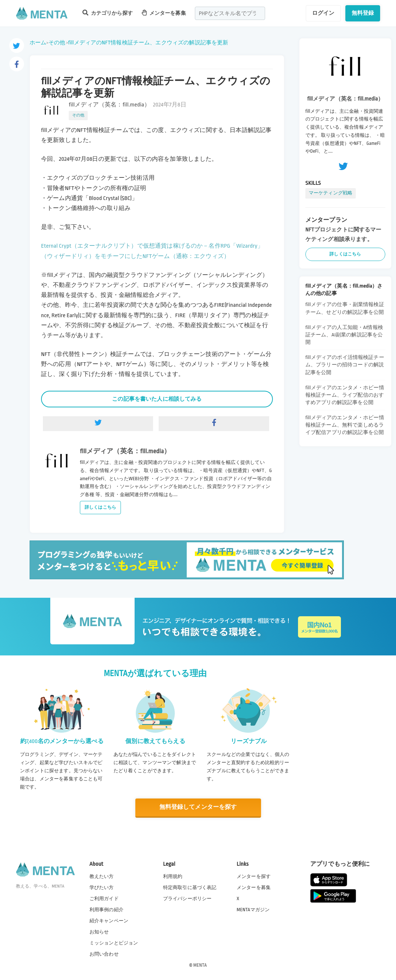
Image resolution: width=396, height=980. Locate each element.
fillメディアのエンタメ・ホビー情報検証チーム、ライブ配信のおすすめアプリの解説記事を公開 (345, 395)
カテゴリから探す (108, 13)
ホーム (38, 43)
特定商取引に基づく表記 (190, 887)
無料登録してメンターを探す (198, 807)
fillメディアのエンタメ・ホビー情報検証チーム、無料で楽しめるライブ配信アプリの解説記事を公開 (345, 425)
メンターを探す (254, 876)
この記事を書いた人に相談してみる (157, 399)
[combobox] (230, 13)
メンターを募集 (164, 13)
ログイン (323, 13)
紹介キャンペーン (109, 920)
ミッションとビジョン (114, 943)
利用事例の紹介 (106, 909)
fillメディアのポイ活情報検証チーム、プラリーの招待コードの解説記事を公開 (345, 365)
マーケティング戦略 (331, 193)
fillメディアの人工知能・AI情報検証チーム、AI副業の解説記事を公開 (344, 335)
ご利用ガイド (104, 898)
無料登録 (363, 13)
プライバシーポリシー (187, 898)
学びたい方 (102, 887)
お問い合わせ (104, 954)
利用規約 (173, 876)
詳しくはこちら (100, 507)
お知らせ (99, 932)
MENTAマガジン (253, 909)
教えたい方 (102, 876)
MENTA (200, 965)
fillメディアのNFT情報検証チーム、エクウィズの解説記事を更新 (148, 43)
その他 (57, 43)
